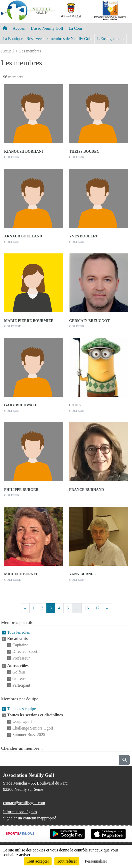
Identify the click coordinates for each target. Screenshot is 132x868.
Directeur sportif (26, 652)
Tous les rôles (19, 632)
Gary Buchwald (21, 405)
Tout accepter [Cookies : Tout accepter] (38, 861)
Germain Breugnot (89, 321)
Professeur (21, 658)
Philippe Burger (21, 490)
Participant (21, 685)
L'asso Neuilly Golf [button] (47, 28)
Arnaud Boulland (23, 236)
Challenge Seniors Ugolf (33, 728)
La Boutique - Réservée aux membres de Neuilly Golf (47, 39)
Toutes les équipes (22, 709)
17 (97, 608)
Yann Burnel (82, 574)
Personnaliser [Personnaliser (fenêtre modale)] (96, 861)
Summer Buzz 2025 (29, 735)
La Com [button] (75, 28)
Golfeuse (20, 679)
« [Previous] (25, 608)
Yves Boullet (84, 236)
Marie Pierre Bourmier (29, 321)
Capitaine (20, 645)
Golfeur (19, 672)
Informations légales (20, 812)
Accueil (19, 28)
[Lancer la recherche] (125, 760)
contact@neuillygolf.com (24, 803)
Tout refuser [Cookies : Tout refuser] (67, 861)
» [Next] (107, 608)
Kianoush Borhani (24, 151)
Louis (75, 405)
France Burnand (87, 490)
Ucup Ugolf (22, 722)
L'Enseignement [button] (110, 39)
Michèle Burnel (21, 574)
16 (87, 608)
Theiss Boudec (84, 151)
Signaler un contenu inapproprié (30, 818)
